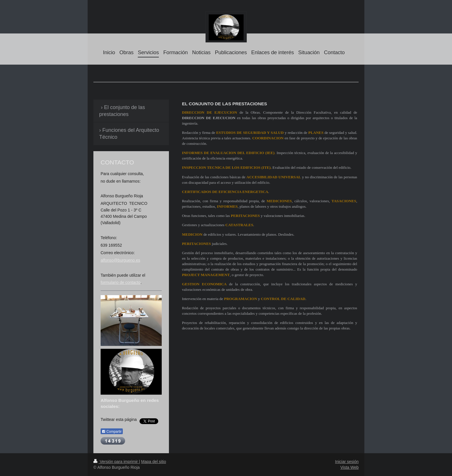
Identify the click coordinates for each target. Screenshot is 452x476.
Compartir (112, 432)
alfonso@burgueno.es (120, 260)
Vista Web (350, 467)
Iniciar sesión (347, 462)
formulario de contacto (121, 282)
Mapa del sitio (154, 462)
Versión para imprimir (116, 462)
